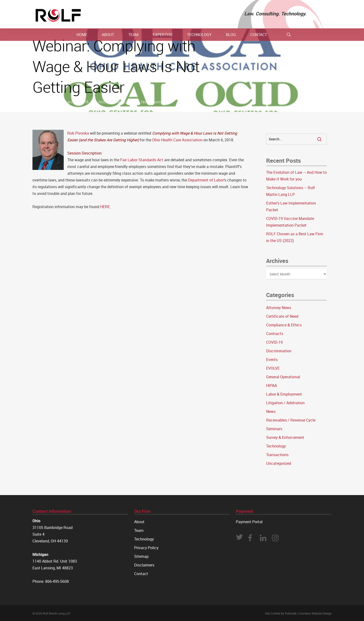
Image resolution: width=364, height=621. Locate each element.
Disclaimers (144, 565)
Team (139, 530)
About (139, 522)
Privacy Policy (146, 548)
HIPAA (272, 385)
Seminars (162, 102)
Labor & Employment (284, 394)
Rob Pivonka (78, 133)
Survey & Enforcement (285, 437)
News (146, 102)
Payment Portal (249, 522)
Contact (141, 574)
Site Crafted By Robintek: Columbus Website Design (298, 613)
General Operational (283, 377)
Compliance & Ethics (284, 325)
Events (133, 102)
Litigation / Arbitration (285, 403)
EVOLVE (273, 368)
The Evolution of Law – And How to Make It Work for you (296, 176)
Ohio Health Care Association (177, 140)
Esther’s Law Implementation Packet (291, 206)
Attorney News (112, 102)
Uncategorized (279, 463)
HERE (105, 207)
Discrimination (279, 351)
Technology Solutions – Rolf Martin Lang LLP (291, 191)
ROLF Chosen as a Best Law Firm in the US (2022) (295, 237)
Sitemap (141, 556)
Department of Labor (206, 180)
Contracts (275, 334)
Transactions (277, 455)
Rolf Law (46, 102)
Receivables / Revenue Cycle (291, 420)
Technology (276, 446)
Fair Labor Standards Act (142, 160)
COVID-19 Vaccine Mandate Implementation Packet (290, 222)
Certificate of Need (282, 316)
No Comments (310, 76)
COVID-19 (274, 342)
